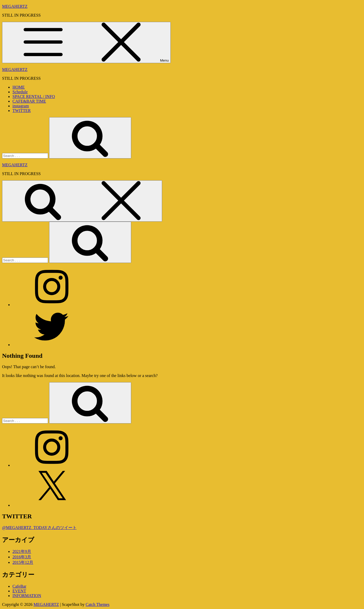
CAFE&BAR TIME (29, 101)
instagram (21, 106)
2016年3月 (22, 557)
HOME (19, 87)
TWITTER (22, 111)
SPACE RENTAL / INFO (34, 97)
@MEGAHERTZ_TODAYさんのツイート (39, 528)
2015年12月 (23, 562)
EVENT (19, 591)
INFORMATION (27, 596)
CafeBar (19, 586)
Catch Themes (98, 604)
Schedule (20, 92)
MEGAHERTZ (15, 6)
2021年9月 (22, 551)
